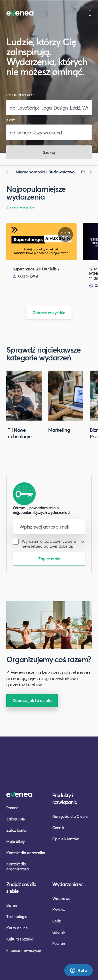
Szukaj (49, 152)
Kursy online (17, 928)
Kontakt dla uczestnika (26, 853)
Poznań (59, 943)
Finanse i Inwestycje (24, 950)
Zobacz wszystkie (20, 207)
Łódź (56, 921)
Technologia (17, 916)
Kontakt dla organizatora (17, 866)
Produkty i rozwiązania (65, 799)
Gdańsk (59, 932)
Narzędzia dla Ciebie (70, 816)
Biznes (12, 905)
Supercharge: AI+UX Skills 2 (36, 269)
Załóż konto (16, 830)
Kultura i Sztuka (20, 939)
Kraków (59, 910)
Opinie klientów (66, 839)
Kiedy (11, 120)
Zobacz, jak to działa (32, 700)
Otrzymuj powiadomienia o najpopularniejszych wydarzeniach (42, 510)
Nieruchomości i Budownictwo (45, 172)
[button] (9, 172)
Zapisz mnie (49, 559)
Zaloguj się (16, 819)
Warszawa (61, 898)
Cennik (58, 828)
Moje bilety (16, 841)
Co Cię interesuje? (20, 95)
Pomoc (12, 808)
